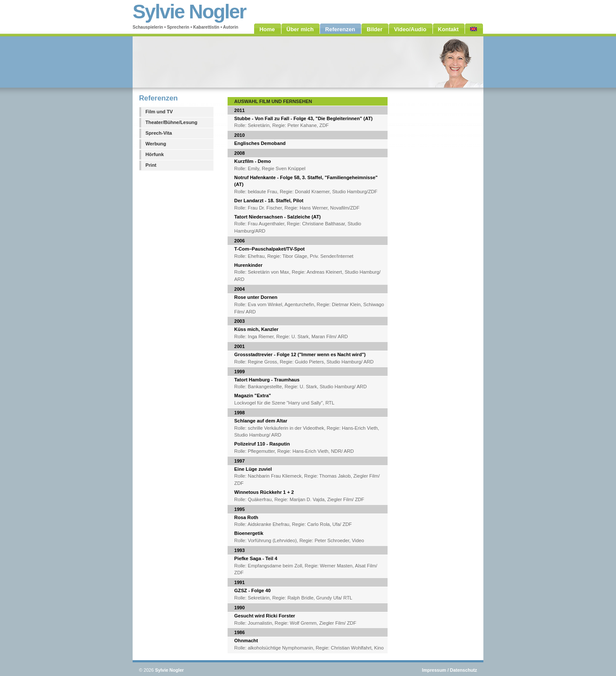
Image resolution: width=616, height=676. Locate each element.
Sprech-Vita (159, 133)
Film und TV (159, 112)
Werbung (156, 144)
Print (151, 165)
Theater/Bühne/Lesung (171, 122)
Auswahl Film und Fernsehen (273, 101)
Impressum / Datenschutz (449, 670)
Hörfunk (155, 154)
